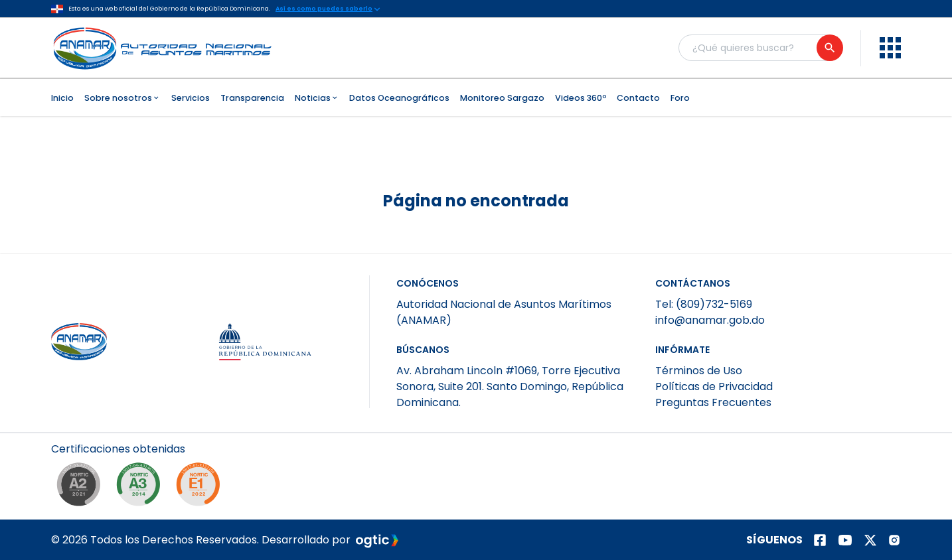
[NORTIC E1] (201, 488)
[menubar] (476, 98)
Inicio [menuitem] (62, 98)
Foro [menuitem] (680, 98)
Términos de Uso (699, 371)
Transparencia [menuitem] (252, 98)
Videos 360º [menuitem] (581, 98)
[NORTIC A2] (82, 488)
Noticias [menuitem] (317, 98)
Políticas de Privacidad (714, 386)
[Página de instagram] (894, 540)
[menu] (890, 48)
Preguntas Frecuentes (713, 402)
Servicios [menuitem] (191, 98)
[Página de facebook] (820, 540)
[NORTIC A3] (141, 488)
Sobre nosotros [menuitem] (122, 98)
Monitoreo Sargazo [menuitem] (502, 98)
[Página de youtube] (845, 540)
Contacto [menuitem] (638, 98)
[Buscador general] (760, 48)
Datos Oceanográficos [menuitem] (399, 98)
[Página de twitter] (870, 540)
